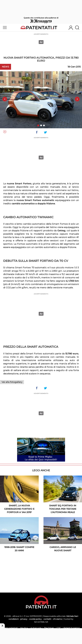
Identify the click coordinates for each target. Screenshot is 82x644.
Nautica (24, 628)
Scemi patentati (10, 628)
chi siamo (58, 619)
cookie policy (35, 619)
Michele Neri (72, 616)
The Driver (49, 628)
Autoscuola (36, 628)
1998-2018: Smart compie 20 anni (19, 549)
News (6, 67)
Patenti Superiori (72, 628)
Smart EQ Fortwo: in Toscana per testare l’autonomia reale (63, 509)
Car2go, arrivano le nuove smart (63, 549)
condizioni (14, 619)
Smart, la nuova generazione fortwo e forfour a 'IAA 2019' (19, 509)
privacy (24, 619)
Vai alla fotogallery (12, 382)
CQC (59, 628)
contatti (47, 619)
